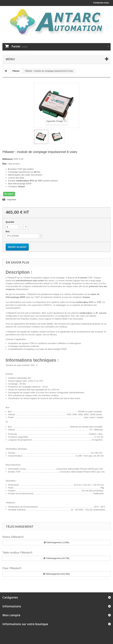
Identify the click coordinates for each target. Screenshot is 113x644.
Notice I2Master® (13, 537)
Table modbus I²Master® (17, 553)
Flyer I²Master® (12, 568)
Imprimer (12, 200)
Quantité (10, 222)
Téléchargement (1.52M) (57, 542)
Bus (8, 231)
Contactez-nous (101, 3)
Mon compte (11, 615)
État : (5, 164)
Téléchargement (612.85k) (57, 574)
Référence (8, 159)
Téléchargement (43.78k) (56, 558)
